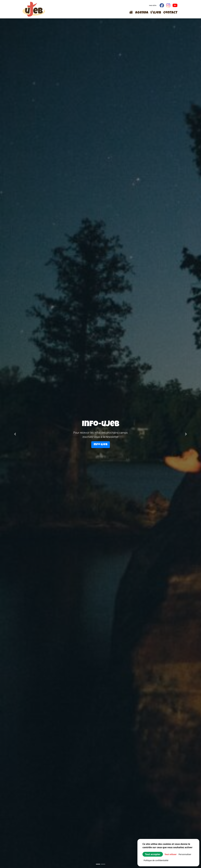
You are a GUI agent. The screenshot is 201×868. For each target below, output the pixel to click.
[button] (15, 434)
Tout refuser (171, 854)
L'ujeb (156, 13)
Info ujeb (101, 445)
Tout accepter (153, 854)
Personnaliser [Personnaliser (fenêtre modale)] (185, 854)
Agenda (142, 13)
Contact (170, 13)
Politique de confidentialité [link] (156, 860)
